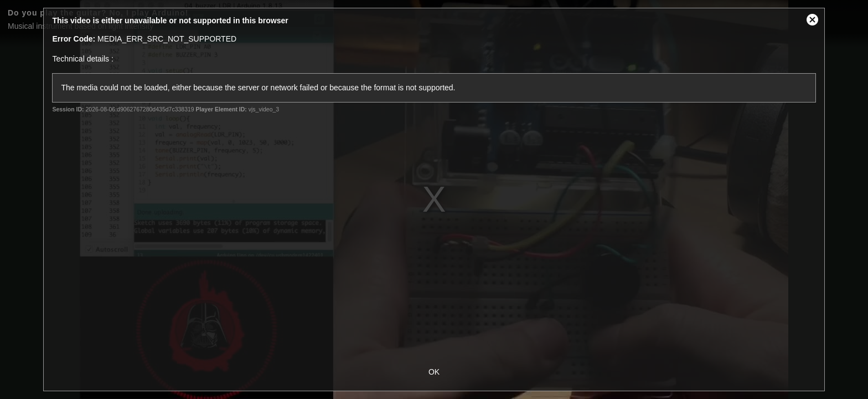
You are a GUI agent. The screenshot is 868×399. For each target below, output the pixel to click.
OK (434, 372)
